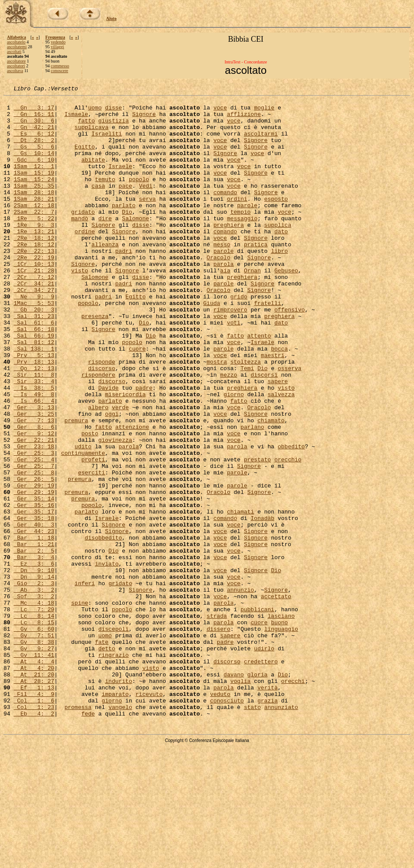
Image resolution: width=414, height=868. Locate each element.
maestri (273, 408)
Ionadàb (262, 604)
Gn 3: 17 (34, 111)
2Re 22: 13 (34, 283)
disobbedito (103, 627)
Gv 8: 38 (34, 752)
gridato (83, 236)
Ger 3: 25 (34, 479)
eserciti (92, 549)
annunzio (240, 690)
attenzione (132, 494)
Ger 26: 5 (34, 557)
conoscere (59, 71)
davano (234, 792)
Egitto (85, 158)
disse (113, 111)
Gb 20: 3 (34, 354)
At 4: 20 (34, 784)
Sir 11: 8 (34, 432)
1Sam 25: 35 (34, 205)
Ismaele (76, 119)
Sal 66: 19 (34, 385)
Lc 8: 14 (34, 721)
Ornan (252, 307)
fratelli (267, 346)
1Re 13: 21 (34, 260)
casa (98, 205)
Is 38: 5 (34, 447)
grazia (268, 823)
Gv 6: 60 (34, 737)
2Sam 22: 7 (34, 236)
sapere (278, 440)
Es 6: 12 (34, 142)
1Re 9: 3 (34, 252)
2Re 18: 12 (34, 268)
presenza (95, 361)
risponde (102, 416)
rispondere (98, 432)
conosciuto (227, 823)
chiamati (240, 596)
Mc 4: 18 (34, 706)
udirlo (264, 760)
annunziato (281, 831)
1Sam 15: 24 (34, 197)
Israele (120, 182)
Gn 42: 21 (34, 135)
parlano (252, 494)
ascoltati (14, 51)
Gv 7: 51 (34, 745)
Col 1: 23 (34, 831)
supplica (278, 252)
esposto (276, 221)
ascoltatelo (16, 42)
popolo (139, 197)
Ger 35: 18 (34, 604)
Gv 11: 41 (34, 768)
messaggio (242, 244)
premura (76, 487)
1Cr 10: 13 (34, 299)
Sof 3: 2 (34, 698)
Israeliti (107, 142)
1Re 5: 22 (34, 244)
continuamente (83, 526)
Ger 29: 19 (34, 565)
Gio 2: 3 (34, 682)
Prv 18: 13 (34, 416)
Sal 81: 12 (34, 393)
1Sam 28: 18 (34, 213)
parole (247, 229)
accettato (276, 698)
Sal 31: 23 (34, 361)
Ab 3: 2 (34, 690)
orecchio (288, 533)
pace (125, 205)
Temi (247, 424)
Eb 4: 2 (34, 838)
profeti (93, 533)
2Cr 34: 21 (34, 322)
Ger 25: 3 (34, 526)
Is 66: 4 (34, 463)
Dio (127, 236)
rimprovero (230, 354)
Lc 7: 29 (34, 713)
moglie (264, 111)
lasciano (281, 721)
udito (83, 518)
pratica (256, 275)
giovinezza (115, 510)
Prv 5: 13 (34, 408)
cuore (137, 401)
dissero (218, 737)
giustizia (113, 127)
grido (239, 338)
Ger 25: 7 (34, 541)
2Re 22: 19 (34, 291)
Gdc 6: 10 (34, 174)
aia (225, 307)
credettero (261, 776)
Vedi (146, 205)
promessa (78, 831)
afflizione (244, 119)
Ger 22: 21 (34, 510)
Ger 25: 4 (34, 533)
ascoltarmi (261, 142)
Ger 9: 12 (34, 502)
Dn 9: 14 (34, 674)
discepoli (113, 737)
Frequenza (55, 37)
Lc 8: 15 (34, 729)
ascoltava (15, 71)
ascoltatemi (17, 47)
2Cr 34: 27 (34, 330)
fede (88, 838)
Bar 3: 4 (34, 651)
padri (123, 283)
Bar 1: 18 (34, 627)
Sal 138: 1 (34, 401)
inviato (107, 659)
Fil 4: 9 (34, 815)
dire (105, 244)
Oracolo (218, 291)
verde (120, 471)
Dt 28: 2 (34, 150)
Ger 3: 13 (34, 471)
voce (220, 111)
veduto (220, 815)
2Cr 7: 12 (34, 315)
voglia (241, 799)
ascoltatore (16, 61)
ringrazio (113, 768)
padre (144, 447)
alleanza (105, 275)
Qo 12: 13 (34, 424)
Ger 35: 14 (34, 580)
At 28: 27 (34, 799)
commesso (60, 66)
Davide (108, 447)
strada (217, 721)
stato (252, 831)
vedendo (58, 42)
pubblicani (257, 713)
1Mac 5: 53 (34, 346)
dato (281, 260)
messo (222, 275)
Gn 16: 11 (34, 119)
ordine (85, 260)
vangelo (120, 831)
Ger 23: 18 (34, 518)
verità (268, 807)
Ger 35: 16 (34, 588)
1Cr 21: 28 (34, 307)
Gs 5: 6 (34, 158)
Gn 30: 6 (34, 127)
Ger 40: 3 (34, 612)
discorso (102, 424)
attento (259, 385)
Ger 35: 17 (34, 596)
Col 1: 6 (34, 823)
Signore (144, 119)
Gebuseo (286, 307)
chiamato (271, 487)
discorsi (264, 432)
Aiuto (112, 18)
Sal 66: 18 (34, 377)
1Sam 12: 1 (34, 182)
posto (90, 502)
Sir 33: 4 (34, 440)
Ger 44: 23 (34, 620)
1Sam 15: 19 (34, 189)
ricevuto (149, 815)
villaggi (57, 47)
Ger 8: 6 (34, 494)
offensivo (289, 354)
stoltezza (246, 416)
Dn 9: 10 (34, 666)
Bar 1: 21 (34, 635)
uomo (95, 111)
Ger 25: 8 (34, 549)
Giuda (212, 346)
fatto (87, 127)
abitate (93, 174)
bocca (279, 401)
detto (107, 760)
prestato (257, 533)
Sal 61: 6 (34, 369)
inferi (85, 682)
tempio (241, 236)
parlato (124, 229)
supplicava (92, 135)
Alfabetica (16, 37)
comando (225, 213)
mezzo (228, 432)
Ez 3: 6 (34, 659)
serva (147, 221)
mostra (217, 416)
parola (224, 299)
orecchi (293, 799)
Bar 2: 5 (34, 643)
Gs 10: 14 (34, 166)
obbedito (291, 518)
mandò (80, 244)
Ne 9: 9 (34, 338)
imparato (115, 815)
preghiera (229, 252)
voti (234, 369)
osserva (290, 424)
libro (279, 283)
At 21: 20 (34, 792)
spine (80, 706)
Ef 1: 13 (34, 807)
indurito (118, 799)
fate (102, 752)
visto (80, 307)
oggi (112, 479)
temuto (105, 197)
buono (279, 729)
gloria (258, 792)
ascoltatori (16, 66)
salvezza (281, 455)
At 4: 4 (34, 776)
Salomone (135, 244)
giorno (234, 455)
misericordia (125, 455)
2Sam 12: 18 (34, 229)
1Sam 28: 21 (34, 221)
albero (98, 471)
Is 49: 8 (34, 455)
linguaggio (281, 737)
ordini (237, 221)
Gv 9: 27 (34, 760)
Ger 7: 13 (34, 487)
